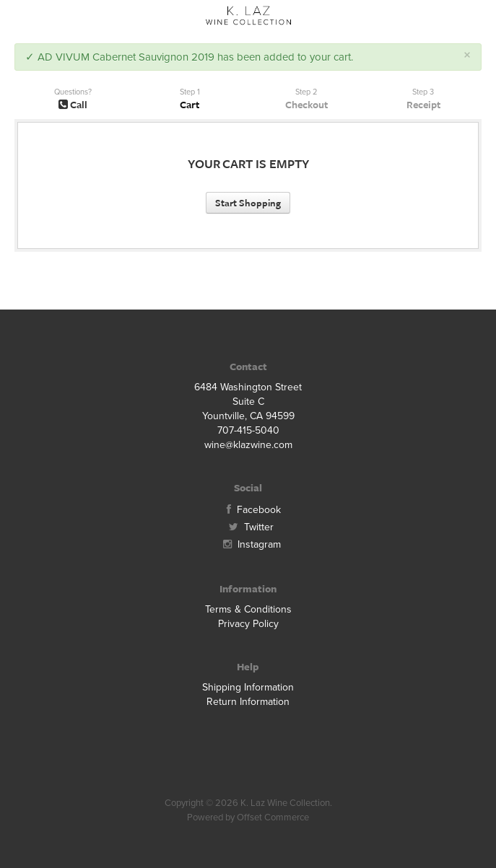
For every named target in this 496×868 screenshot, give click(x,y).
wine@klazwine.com (248, 445)
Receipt (423, 104)
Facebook (248, 510)
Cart (190, 104)
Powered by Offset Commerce (248, 817)
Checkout (306, 104)
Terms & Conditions (248, 609)
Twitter (248, 527)
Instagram (248, 544)
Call (73, 104)
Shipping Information (248, 687)
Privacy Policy (248, 624)
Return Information (248, 702)
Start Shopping (248, 203)
